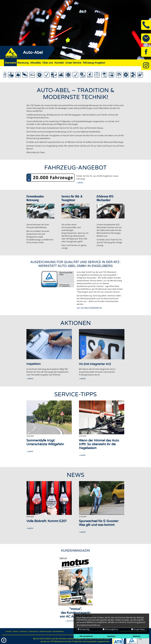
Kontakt (8, 631)
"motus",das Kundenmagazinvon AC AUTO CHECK (76, 613)
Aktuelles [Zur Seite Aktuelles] (36, 63)
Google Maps (138, 629)
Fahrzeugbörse (110, 629)
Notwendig (84, 629)
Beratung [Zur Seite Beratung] (23, 63)
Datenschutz (34, 631)
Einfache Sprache (46, 631)
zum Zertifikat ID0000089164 (89, 308)
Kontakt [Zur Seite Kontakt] (59, 63)
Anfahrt (16, 631)
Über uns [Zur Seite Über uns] (48, 63)
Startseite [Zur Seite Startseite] (10, 63)
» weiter (80, 183)
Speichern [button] (111, 636)
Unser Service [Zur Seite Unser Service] (73, 63)
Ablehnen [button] (136, 636)
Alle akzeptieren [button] (86, 636)
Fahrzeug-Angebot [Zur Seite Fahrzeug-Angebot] (94, 63)
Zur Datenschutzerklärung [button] (88, 625)
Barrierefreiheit (58, 631)
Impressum (24, 631)
